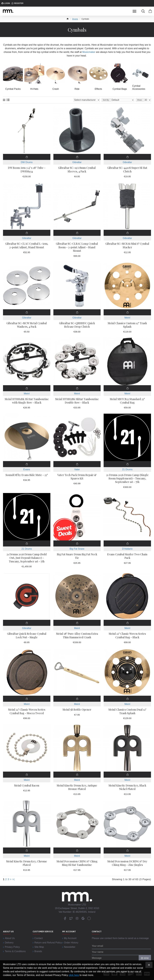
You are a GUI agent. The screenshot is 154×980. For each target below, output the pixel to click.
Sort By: (106, 100)
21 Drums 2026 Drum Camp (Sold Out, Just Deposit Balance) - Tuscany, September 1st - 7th (27, 558)
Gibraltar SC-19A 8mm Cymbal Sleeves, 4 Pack (77, 170)
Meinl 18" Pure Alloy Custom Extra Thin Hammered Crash (77, 635)
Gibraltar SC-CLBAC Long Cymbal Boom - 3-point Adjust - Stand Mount (77, 247)
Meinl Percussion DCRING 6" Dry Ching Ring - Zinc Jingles (127, 863)
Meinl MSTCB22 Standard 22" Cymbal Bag (127, 401)
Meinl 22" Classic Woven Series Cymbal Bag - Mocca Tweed (27, 711)
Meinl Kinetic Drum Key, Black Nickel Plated (127, 787)
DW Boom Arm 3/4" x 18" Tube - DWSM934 (27, 170)
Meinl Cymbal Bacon (27, 786)
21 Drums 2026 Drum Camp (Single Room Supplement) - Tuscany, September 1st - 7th (127, 479)
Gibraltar (77, 162)
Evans (27, 469)
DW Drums (27, 162)
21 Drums (127, 469)
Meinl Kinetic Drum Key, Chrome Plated (27, 863)
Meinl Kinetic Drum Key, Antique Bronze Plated (77, 787)
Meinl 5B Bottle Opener (77, 710)
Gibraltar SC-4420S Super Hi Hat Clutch (127, 170)
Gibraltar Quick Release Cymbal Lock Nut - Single (27, 635)
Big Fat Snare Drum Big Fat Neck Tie (77, 556)
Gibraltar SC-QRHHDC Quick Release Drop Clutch (77, 325)
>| (14, 879)
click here (74, 975)
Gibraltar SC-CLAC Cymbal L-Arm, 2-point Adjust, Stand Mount (27, 245)
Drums (75, 19)
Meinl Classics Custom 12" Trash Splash (127, 325)
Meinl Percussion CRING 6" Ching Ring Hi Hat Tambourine (77, 863)
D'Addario (127, 549)
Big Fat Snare (77, 549)
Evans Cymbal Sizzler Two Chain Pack (127, 556)
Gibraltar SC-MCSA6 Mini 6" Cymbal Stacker (127, 245)
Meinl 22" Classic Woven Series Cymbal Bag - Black (127, 635)
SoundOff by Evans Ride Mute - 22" (27, 475)
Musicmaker (89, 52)
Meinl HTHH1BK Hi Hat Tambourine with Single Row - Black (27, 401)
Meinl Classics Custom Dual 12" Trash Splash (127, 711)
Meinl (127, 318)
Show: (140, 100)
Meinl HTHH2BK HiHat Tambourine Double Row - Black (77, 401)
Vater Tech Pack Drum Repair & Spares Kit (77, 477)
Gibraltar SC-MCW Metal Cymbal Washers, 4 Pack (27, 325)
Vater (77, 469)
